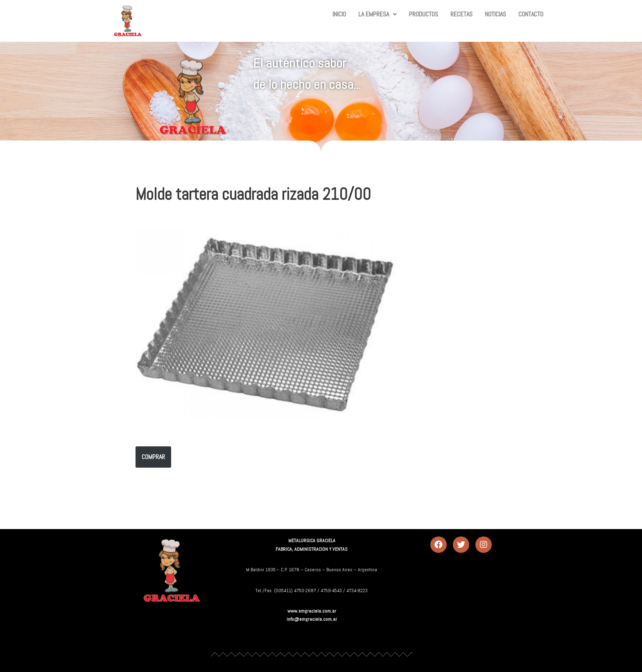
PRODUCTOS (424, 14)
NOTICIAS (495, 14)
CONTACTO (531, 14)
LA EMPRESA (378, 14)
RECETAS (461, 14)
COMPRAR (153, 457)
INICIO (339, 14)
